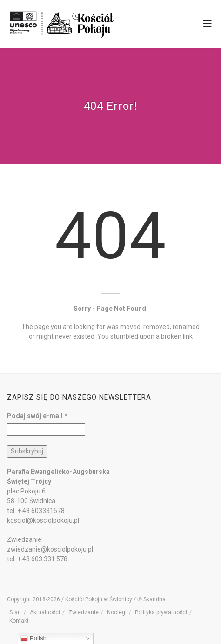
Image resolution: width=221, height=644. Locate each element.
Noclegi (117, 612)
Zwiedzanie (84, 612)
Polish (33, 638)
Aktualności (45, 612)
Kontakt (19, 621)
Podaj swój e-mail (37, 416)
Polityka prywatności (161, 612)
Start (15, 612)
